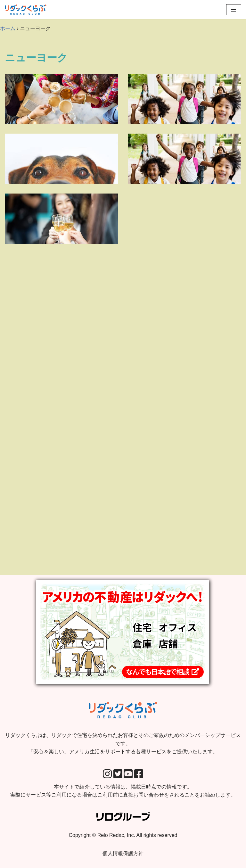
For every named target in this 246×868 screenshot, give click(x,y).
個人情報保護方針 (123, 853)
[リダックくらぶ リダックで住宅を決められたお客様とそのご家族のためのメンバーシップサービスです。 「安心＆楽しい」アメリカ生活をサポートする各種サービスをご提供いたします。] (26, 10)
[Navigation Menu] (234, 10)
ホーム (8, 28)
